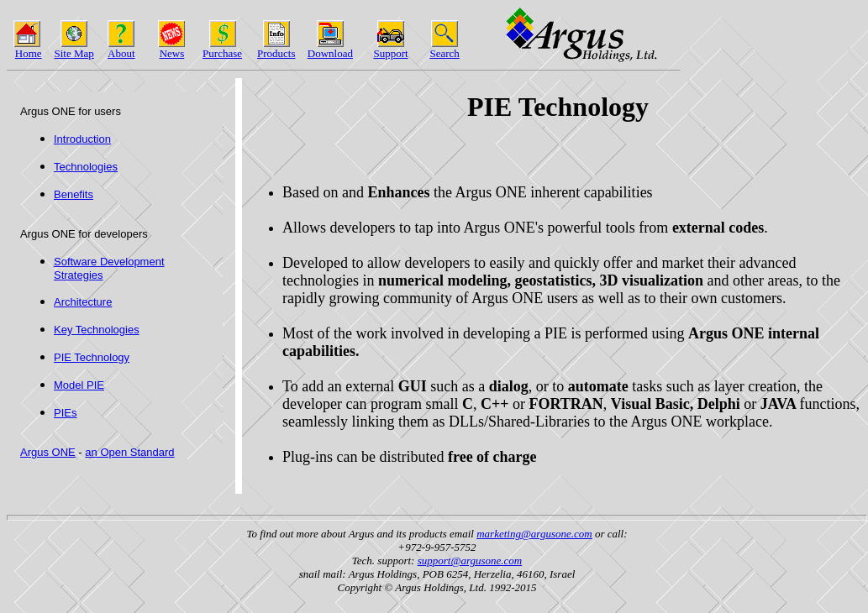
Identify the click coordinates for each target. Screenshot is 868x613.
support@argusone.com (470, 561)
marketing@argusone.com (534, 534)
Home (29, 53)
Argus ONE (48, 452)
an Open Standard (129, 452)
